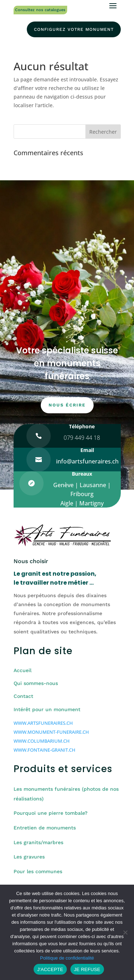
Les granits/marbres (38, 842)
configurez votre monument (74, 29)
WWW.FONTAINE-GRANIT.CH (44, 750)
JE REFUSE (87, 969)
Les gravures (29, 857)
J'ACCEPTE (50, 969)
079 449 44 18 (82, 438)
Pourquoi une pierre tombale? (51, 813)
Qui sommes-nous (36, 683)
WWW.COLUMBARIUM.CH (42, 741)
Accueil (23, 670)
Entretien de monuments (45, 828)
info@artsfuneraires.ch (87, 461)
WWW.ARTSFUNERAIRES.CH (43, 723)
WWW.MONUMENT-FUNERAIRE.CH (51, 732)
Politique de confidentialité (67, 958)
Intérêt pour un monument (47, 709)
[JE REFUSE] (125, 932)
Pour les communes (38, 871)
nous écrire (67, 405)
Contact (23, 696)
